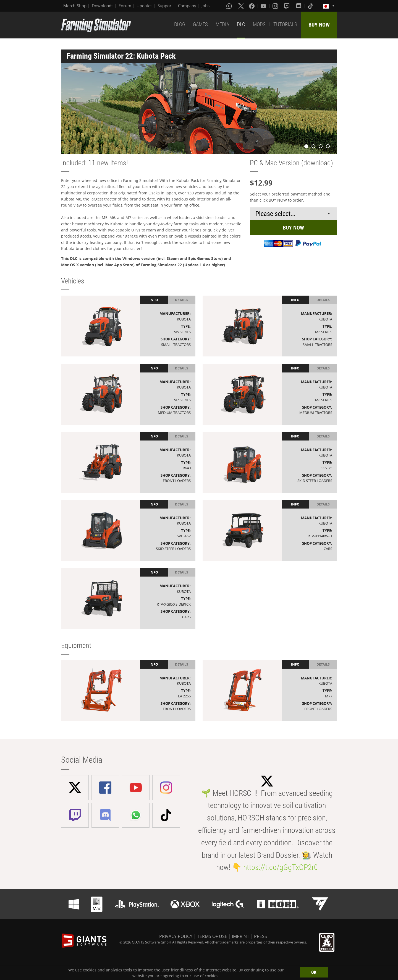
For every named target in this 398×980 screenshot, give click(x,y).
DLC (241, 24)
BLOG (180, 24)
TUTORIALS (285, 24)
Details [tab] (182, 300)
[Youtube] (264, 6)
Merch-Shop (75, 6)
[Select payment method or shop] (293, 214)
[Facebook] (252, 6)
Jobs (205, 6)
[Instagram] (276, 6)
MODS (259, 24)
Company (187, 6)
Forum (125, 6)
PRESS (260, 936)
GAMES (200, 24)
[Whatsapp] (230, 6)
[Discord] (299, 6)
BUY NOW (319, 25)
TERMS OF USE (212, 936)
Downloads (103, 6)
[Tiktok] (311, 6)
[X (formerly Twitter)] (241, 6)
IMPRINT (241, 936)
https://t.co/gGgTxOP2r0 (281, 867)
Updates (144, 6)
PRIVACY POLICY (176, 936)
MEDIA (222, 24)
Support (165, 6)
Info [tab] (154, 300)
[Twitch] (287, 6)
